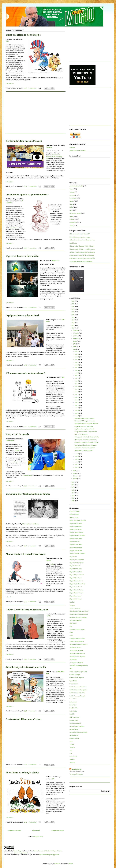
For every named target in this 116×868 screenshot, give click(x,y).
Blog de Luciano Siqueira (77, 563)
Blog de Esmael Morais (76, 544)
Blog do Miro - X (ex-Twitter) (78, 150)
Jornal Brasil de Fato (75, 648)
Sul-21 (49, 616)
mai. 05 (77, 456)
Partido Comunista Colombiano (78, 687)
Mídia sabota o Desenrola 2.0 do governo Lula (82, 240)
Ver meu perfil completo (76, 774)
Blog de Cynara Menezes (76, 532)
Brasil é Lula (73, 243)
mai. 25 (77, 368)
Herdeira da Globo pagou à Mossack (24, 141)
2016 (73, 328)
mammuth (57, 864)
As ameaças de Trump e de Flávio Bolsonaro (82, 255)
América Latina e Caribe (76, 186)
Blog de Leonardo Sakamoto (77, 554)
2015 (73, 482)
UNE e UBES (73, 756)
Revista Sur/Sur (74, 735)
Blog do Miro (7, 851)
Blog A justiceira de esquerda (78, 520)
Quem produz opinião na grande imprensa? (27, 195)
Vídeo (71, 225)
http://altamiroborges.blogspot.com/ (49, 855)
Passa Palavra (73, 699)
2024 (73, 307)
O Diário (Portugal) (75, 675)
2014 (73, 485)
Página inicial (36, 830)
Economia (72, 195)
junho (75, 346)
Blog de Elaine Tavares (76, 538)
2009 (73, 498)
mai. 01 (77, 467)
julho (75, 344)
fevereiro (76, 476)
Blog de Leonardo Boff (76, 551)
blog (7, 41)
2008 (73, 501)
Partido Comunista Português (78, 696)
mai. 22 (77, 376)
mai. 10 (77, 408)
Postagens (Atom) (38, 837)
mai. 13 (77, 400)
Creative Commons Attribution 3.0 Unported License (48, 851)
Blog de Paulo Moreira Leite (77, 584)
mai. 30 (77, 354)
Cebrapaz (72, 605)
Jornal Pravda (73, 660)
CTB (53, 779)
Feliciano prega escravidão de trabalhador (81, 261)
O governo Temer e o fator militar (22, 256)
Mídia (71, 207)
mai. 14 (77, 397)
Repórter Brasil (74, 720)
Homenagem (73, 198)
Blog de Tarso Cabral (75, 596)
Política (72, 219)
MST (71, 669)
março (75, 473)
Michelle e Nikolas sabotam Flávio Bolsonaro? (82, 252)
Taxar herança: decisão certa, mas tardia (26, 667)
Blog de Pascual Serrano (76, 581)
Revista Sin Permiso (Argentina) (78, 732)
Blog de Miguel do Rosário (77, 575)
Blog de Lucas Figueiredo (77, 560)
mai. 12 (77, 402)
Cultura (72, 192)
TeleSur (72, 744)
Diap (71, 626)
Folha (52, 564)
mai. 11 (77, 405)
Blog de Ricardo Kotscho (76, 590)
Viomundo (49, 147)
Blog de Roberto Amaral (76, 593)
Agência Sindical (74, 514)
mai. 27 (77, 362)
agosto (75, 341)
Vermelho (72, 759)
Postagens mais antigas (57, 830)
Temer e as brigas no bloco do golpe (23, 35)
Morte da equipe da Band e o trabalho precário (82, 249)
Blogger (71, 864)
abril (75, 471)
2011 (73, 493)
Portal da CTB (73, 708)
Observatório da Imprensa (77, 678)
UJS (71, 753)
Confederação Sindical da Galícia (79, 614)
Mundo (72, 216)
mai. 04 (77, 459)
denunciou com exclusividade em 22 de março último (54, 157)
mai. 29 (77, 357)
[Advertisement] (36, 114)
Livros (71, 204)
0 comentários (32, 248)
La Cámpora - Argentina (76, 663)
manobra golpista (16, 462)
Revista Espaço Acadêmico (77, 726)
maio (75, 349)
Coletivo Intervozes (75, 608)
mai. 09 (77, 410)
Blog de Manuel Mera (76, 569)
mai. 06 (77, 454)
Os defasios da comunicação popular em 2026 (82, 258)
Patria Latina (73, 702)
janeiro (75, 479)
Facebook (72, 147)
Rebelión (72, 714)
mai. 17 (77, 389)
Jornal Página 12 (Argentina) (77, 657)
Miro (71, 210)
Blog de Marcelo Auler (76, 572)
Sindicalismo (73, 222)
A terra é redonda (74, 511)
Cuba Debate (73, 623)
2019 (73, 320)
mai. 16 (77, 392)
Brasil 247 (72, 602)
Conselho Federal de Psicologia (78, 617)
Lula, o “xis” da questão (18, 434)
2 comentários (32, 365)
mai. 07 (77, 416)
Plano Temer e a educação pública (23, 773)
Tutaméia (72, 747)
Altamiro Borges (77, 769)
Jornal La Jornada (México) (77, 653)
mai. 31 (77, 352)
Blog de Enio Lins (75, 541)
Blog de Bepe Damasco (76, 526)
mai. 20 (77, 381)
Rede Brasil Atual (74, 717)
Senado (17, 450)
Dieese (71, 632)
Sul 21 (71, 741)
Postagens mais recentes (14, 830)
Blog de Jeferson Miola (76, 548)
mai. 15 (77, 394)
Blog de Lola (73, 557)
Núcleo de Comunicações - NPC (78, 672)
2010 (73, 495)
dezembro (76, 330)
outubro (75, 336)
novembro (76, 333)
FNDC (71, 635)
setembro (76, 338)
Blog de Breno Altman (76, 529)
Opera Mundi (73, 681)
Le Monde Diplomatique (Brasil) (79, 666)
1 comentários (32, 88)
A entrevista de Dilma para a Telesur (24, 719)
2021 (73, 315)
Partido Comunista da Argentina (78, 690)
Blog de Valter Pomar (75, 599)
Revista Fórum (74, 729)
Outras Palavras (74, 684)
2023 (73, 309)
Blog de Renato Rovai (76, 587)
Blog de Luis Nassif (75, 566)
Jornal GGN (55, 260)
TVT (71, 750)
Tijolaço (48, 560)
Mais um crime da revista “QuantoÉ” (80, 234)
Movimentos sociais (75, 213)
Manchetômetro (14, 228)
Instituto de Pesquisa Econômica (78, 644)
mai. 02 (77, 465)
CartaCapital (10, 441)
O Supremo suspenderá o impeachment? (26, 373)
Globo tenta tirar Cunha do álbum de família (28, 494)
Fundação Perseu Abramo (77, 641)
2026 (73, 301)
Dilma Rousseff (28, 475)
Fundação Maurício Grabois (77, 638)
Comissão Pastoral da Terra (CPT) (79, 611)
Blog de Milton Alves (75, 578)
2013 (73, 487)
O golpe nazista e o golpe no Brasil (23, 315)
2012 (73, 490)
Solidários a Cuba (74, 738)
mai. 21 (77, 378)
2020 (73, 317)
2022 (73, 312)
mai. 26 (77, 365)
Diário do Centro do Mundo (31, 524)
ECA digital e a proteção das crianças (80, 237)
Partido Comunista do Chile (77, 693)
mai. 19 (77, 384)
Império (72, 201)
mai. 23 (77, 373)
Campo (72, 189)
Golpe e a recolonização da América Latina (27, 610)
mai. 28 (77, 360)
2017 (73, 325)
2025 (73, 304)
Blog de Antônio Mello (76, 523)
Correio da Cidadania (75, 620)
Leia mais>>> (10, 84)
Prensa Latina (73, 711)
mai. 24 (77, 370)
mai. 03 (77, 462)
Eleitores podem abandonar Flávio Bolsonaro (82, 246)
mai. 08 (77, 413)
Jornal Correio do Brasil (76, 650)
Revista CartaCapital (75, 723)
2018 (73, 323)
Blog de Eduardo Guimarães (77, 535)
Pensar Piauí (73, 705)
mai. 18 (77, 386)
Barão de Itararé (74, 517)
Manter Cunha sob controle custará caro (26, 554)
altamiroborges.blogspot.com (22, 853)
